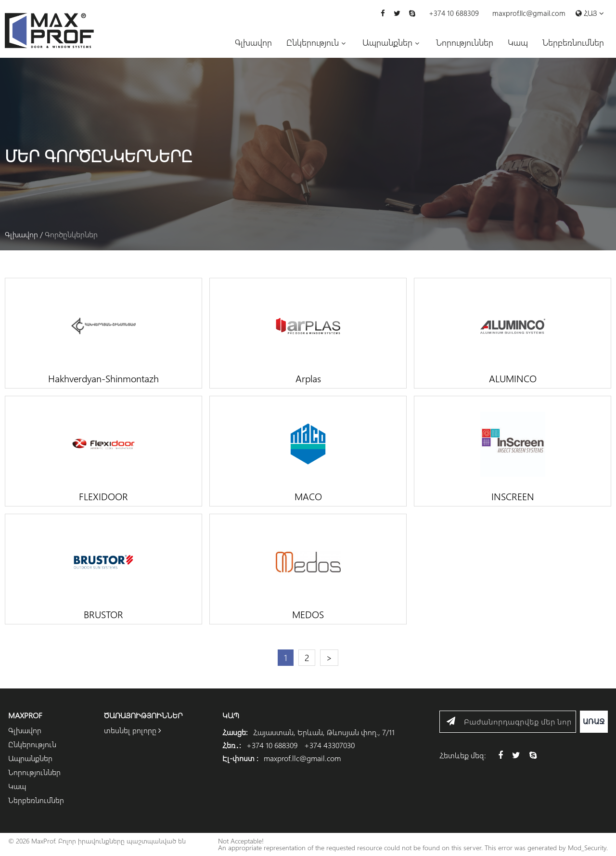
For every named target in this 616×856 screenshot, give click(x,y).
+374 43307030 (329, 745)
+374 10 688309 (454, 13)
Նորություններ (465, 42)
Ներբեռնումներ (573, 42)
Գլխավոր (253, 42)
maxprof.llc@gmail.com (529, 13)
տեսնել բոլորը (133, 730)
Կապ (518, 42)
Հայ (590, 14)
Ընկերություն (313, 42)
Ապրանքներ (387, 42)
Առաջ (594, 721)
